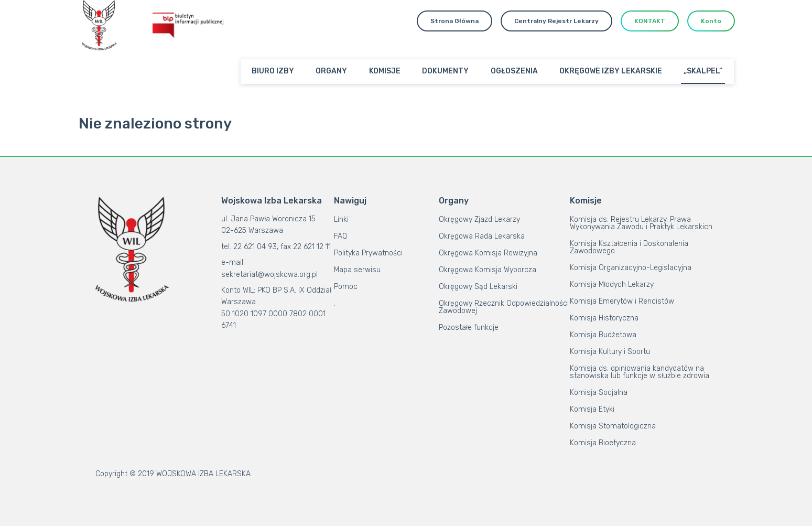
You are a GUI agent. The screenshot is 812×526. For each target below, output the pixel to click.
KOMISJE (385, 71)
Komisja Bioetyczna (603, 443)
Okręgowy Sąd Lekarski (478, 287)
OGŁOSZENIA (514, 71)
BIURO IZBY (273, 71)
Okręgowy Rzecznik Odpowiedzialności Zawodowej (504, 307)
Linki (341, 219)
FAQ (340, 236)
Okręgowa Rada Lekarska (482, 236)
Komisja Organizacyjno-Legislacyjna (631, 268)
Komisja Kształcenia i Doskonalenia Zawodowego (629, 247)
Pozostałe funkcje (469, 328)
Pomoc (346, 287)
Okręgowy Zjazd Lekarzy (479, 219)
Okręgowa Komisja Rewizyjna (488, 253)
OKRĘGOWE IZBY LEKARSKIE (611, 71)
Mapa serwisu (357, 270)
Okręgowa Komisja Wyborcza (488, 270)
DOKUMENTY (445, 71)
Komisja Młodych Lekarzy (612, 285)
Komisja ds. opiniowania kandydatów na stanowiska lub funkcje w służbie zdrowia (640, 372)
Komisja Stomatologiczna (613, 426)
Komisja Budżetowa (603, 335)
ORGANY (331, 71)
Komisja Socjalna (599, 393)
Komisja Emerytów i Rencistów (622, 301)
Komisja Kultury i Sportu (610, 352)
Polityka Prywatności (368, 253)
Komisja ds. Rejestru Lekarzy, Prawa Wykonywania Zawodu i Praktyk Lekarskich (641, 223)
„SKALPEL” (703, 71)
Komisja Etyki (592, 409)
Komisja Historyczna (604, 318)
